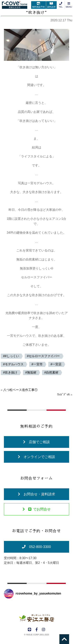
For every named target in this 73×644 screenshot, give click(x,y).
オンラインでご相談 (36, 457)
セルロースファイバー (44, 356)
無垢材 (32, 372)
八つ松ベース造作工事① (20, 390)
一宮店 (57, 364)
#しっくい (12, 356)
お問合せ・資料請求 (36, 494)
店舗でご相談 (36, 442)
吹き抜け (11, 372)
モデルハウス (14, 364)
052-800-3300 (36, 547)
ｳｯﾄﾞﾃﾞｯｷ (63, 395)
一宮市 (38, 364)
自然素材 (52, 372)
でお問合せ (37, 509)
